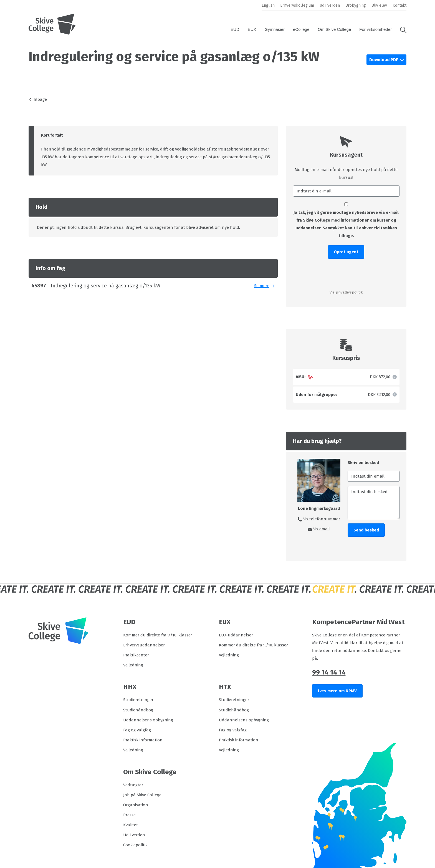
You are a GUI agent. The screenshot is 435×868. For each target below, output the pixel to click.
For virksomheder (375, 29)
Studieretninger (138, 700)
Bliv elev (379, 5)
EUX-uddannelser (236, 635)
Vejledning (133, 665)
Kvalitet (131, 825)
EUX (252, 29)
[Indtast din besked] (374, 503)
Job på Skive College (142, 795)
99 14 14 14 (329, 672)
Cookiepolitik (135, 845)
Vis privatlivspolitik (346, 292)
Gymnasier (275, 29)
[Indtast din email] (374, 476)
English (268, 5)
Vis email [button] (322, 529)
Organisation (136, 805)
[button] (401, 29)
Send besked (366, 530)
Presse (129, 815)
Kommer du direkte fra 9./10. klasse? (158, 635)
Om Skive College (334, 29)
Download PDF (384, 60)
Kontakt (399, 5)
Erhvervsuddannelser (144, 645)
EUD (235, 29)
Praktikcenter (136, 655)
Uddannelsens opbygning (148, 720)
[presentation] (346, 274)
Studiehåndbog (138, 710)
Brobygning (356, 5)
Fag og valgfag (137, 730)
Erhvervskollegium (297, 5)
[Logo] (52, 24)
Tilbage (40, 99)
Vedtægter (133, 785)
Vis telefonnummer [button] (322, 519)
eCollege (301, 29)
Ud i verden (330, 5)
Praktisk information (143, 740)
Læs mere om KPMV (337, 691)
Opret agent (346, 252)
